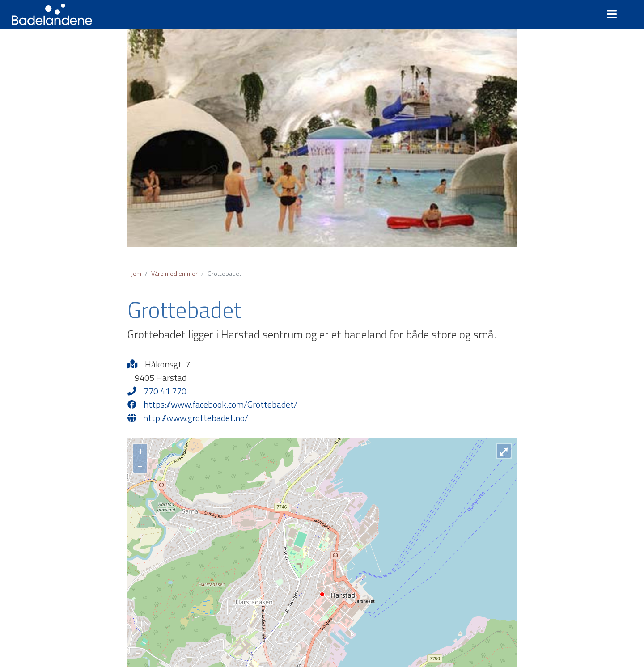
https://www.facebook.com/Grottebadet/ (212, 405)
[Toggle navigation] (615, 14)
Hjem (134, 273)
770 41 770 (157, 391)
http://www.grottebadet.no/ (188, 418)
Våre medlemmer (174, 273)
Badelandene (52, 14)
